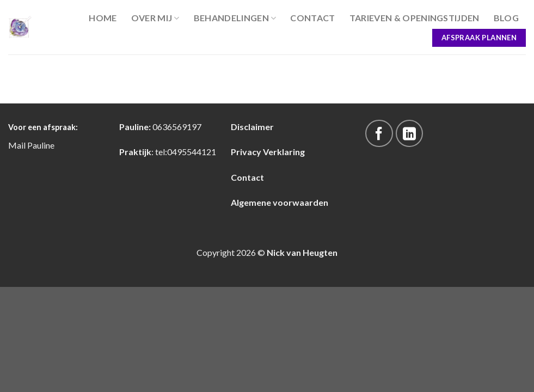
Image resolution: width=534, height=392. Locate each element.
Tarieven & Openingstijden (415, 18)
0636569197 (177, 127)
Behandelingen (235, 18)
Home (103, 18)
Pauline (41, 145)
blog (506, 18)
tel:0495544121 (186, 152)
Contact (312, 18)
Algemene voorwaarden (280, 202)
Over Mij (155, 18)
